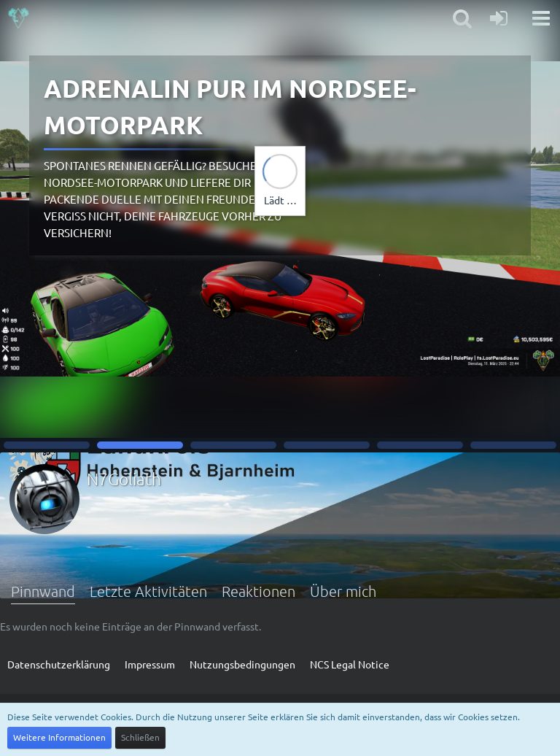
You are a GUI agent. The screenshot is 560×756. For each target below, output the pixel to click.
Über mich (343, 591)
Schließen (140, 737)
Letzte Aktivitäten (148, 591)
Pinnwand (43, 591)
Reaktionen (258, 591)
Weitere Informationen (59, 737)
